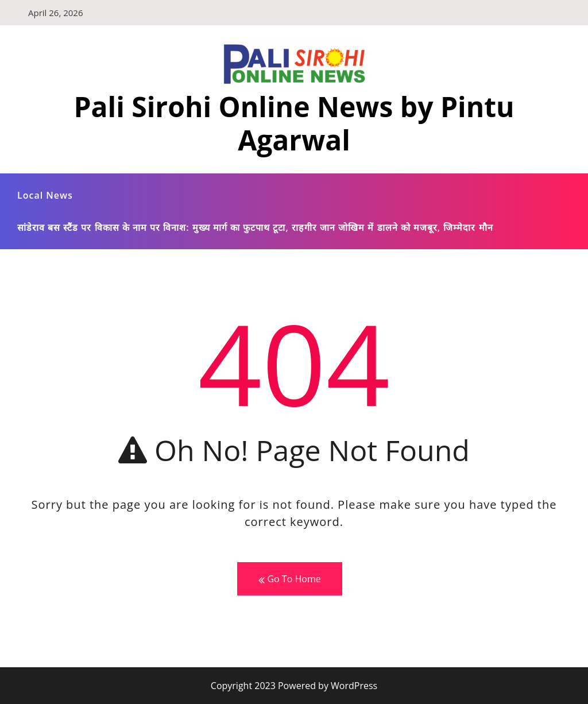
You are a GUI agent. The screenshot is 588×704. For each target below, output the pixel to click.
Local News (45, 195)
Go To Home (289, 579)
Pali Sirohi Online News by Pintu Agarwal (294, 123)
